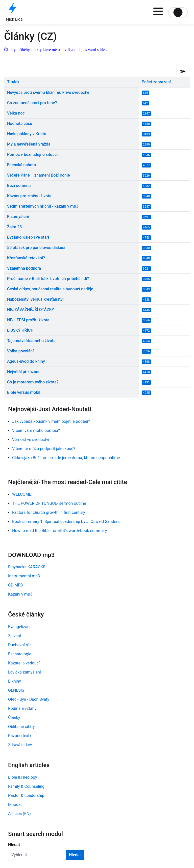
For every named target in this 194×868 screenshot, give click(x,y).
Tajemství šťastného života (31, 341)
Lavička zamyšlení (25, 672)
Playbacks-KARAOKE (27, 567)
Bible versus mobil (24, 392)
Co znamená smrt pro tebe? (32, 103)
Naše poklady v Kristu (27, 134)
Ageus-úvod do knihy (26, 361)
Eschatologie (20, 654)
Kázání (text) (19, 736)
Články (14, 718)
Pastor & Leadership (26, 795)
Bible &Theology (23, 777)
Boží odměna (19, 186)
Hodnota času (20, 123)
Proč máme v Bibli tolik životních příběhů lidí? (48, 279)
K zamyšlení (18, 217)
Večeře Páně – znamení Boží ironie (39, 175)
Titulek (13, 82)
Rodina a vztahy (22, 708)
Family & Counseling (26, 786)
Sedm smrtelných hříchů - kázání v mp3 (43, 206)
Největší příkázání (23, 372)
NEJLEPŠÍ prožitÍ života (28, 320)
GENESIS (16, 690)
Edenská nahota (21, 165)
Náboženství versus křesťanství (35, 299)
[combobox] (37, 855)
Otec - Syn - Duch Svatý (29, 699)
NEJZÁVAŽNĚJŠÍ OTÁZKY (31, 310)
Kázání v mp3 (20, 594)
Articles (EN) (19, 814)
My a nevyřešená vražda (29, 144)
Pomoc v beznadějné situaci (32, 155)
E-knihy (15, 681)
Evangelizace (20, 627)
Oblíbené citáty (21, 727)
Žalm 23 (14, 227)
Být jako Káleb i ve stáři (28, 237)
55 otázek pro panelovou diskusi (36, 248)
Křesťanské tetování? (26, 258)
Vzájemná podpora (24, 268)
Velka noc (16, 113)
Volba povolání (20, 351)
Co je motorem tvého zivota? (33, 382)
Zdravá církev (20, 745)
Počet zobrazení (156, 82)
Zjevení (15, 636)
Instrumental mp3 (24, 576)
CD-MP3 (15, 585)
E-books (15, 805)
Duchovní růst (20, 645)
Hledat (14, 845)
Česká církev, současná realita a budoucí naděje (50, 289)
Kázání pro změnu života (29, 196)
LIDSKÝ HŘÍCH (20, 330)
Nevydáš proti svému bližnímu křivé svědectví (48, 92)
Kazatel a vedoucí (24, 663)
